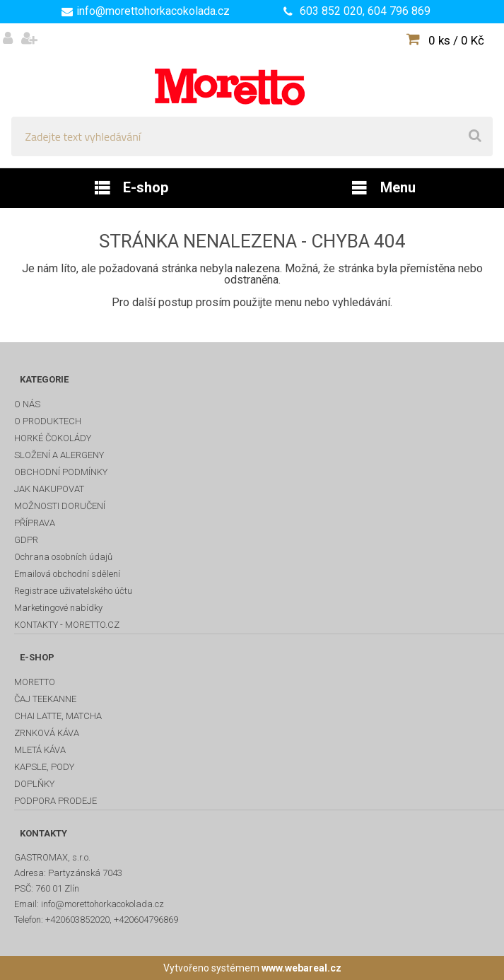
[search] (475, 136)
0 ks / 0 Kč (456, 40)
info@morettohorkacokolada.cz (153, 11)
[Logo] (252, 70)
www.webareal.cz (301, 968)
